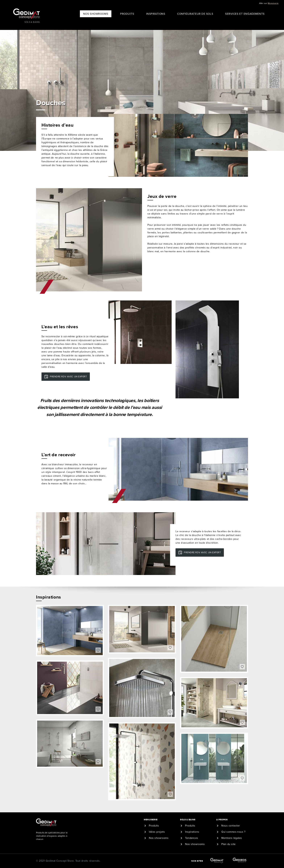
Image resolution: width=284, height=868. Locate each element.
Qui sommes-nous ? (233, 832)
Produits (127, 14)
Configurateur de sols (195, 14)
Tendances (192, 838)
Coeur (98, 650)
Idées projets (157, 832)
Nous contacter (231, 826)
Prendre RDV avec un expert (68, 377)
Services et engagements (245, 14)
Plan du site (228, 844)
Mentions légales (232, 838)
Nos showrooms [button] (96, 14)
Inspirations (156, 14)
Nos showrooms (159, 838)
